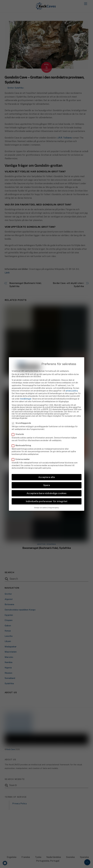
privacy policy (72, 386)
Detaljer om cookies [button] (41, 502)
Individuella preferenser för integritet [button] (47, 496)
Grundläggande (23, 418)
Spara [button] (47, 480)
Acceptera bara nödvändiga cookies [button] (47, 488)
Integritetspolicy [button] (54, 502)
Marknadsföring (23, 440)
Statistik (19, 429)
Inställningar (26, 394)
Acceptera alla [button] (47, 472)
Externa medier (22, 454)
